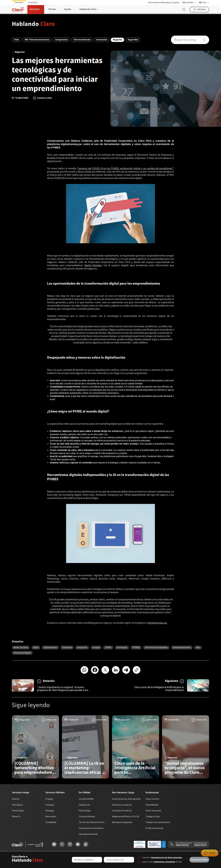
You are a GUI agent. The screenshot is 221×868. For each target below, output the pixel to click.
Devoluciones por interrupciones (126, 799)
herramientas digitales (156, 648)
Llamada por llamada (88, 834)
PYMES (136, 648)
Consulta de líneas (87, 817)
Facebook (67, 648)
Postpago (50, 805)
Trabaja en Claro (153, 817)
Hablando (33, 24)
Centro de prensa (153, 811)
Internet (16, 799)
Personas (19, 2)
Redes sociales (21, 648)
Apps (36, 648)
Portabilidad (51, 822)
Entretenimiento (82, 40)
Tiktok (108, 648)
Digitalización (50, 648)
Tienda (52, 9)
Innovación (102, 40)
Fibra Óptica (17, 805)
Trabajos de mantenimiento (158, 822)
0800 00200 (182, 845)
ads (198, 648)
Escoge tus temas (199, 860)
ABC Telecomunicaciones (37, 40)
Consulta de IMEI (86, 799)
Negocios (117, 40)
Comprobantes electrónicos (91, 828)
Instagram (82, 648)
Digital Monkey (93, 266)
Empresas (33, 2)
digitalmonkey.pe (158, 623)
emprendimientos (182, 648)
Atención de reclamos (122, 805)
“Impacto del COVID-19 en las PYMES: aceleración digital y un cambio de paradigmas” (125, 169)
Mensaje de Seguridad (122, 822)
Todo (16, 40)
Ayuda (68, 9)
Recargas (50, 811)
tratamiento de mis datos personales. (167, 858)
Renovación (51, 817)
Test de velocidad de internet (92, 822)
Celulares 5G (84, 805)
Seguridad (133, 40)
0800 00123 (200, 845)
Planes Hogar (18, 811)
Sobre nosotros (152, 799)
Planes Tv (16, 817)
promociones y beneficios (164, 862)
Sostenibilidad (152, 805)
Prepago (49, 799)
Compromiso (62, 40)
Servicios (35, 9)
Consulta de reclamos (122, 811)
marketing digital (22, 653)
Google (96, 648)
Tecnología (122, 648)
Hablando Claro (88, 9)
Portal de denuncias (154, 828)
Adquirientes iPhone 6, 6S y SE (126, 817)
